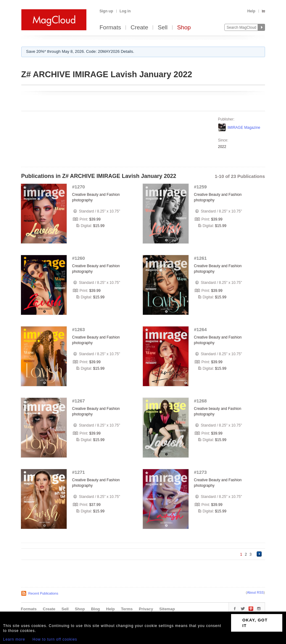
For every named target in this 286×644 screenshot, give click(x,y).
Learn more (14, 639)
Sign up (106, 11)
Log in (125, 11)
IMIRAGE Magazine (244, 128)
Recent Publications (43, 593)
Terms (127, 609)
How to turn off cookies (55, 639)
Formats (110, 28)
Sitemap (167, 609)
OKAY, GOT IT (255, 623)
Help (251, 11)
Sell (163, 28)
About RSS (255, 592)
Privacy (146, 609)
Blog (95, 609)
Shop (184, 28)
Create (139, 28)
